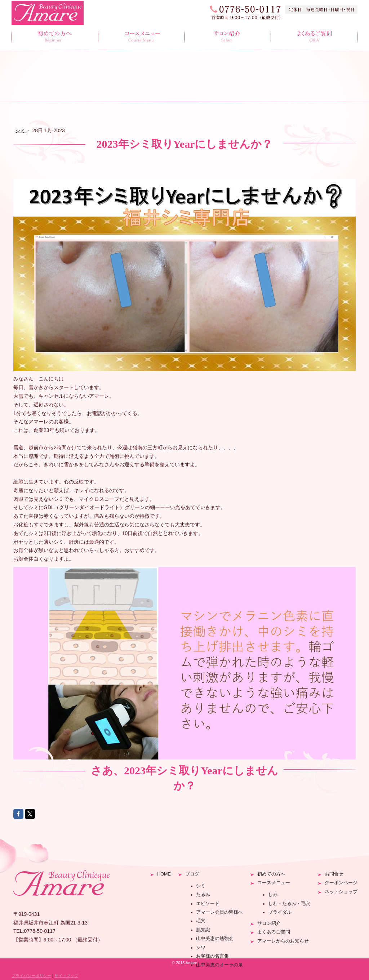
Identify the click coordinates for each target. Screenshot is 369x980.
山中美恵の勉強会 (215, 939)
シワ (201, 948)
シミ (201, 886)
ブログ (192, 874)
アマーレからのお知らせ (283, 941)
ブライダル (280, 912)
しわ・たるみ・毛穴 (289, 904)
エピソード (208, 904)
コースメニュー (141, 37)
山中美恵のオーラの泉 (219, 965)
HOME (164, 874)
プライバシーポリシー (31, 976)
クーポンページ (341, 883)
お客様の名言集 (212, 956)
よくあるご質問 (314, 37)
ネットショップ (341, 892)
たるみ (203, 895)
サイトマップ (66, 976)
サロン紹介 (228, 37)
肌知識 (203, 930)
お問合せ (334, 874)
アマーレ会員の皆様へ (219, 912)
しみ (273, 895)
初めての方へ (55, 37)
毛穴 (201, 921)
